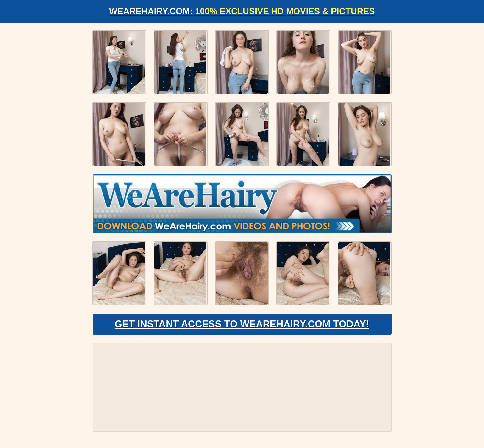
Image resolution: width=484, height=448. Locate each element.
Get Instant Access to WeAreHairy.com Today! (242, 325)
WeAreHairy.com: (242, 11)
